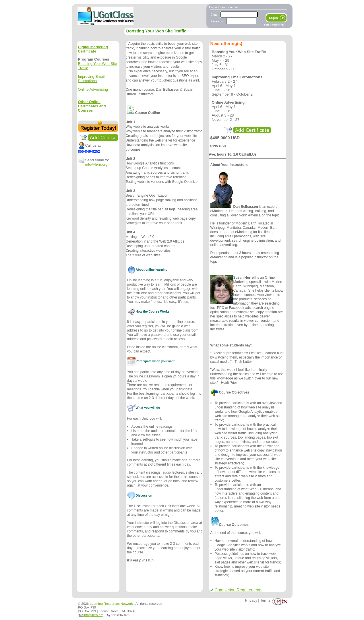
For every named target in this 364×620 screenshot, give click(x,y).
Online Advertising (93, 89)
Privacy (251, 600)
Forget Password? (274, 25)
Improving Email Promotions (91, 79)
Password (218, 21)
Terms (265, 600)
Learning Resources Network (111, 603)
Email (215, 15)
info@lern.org (96, 164)
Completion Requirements (236, 590)
